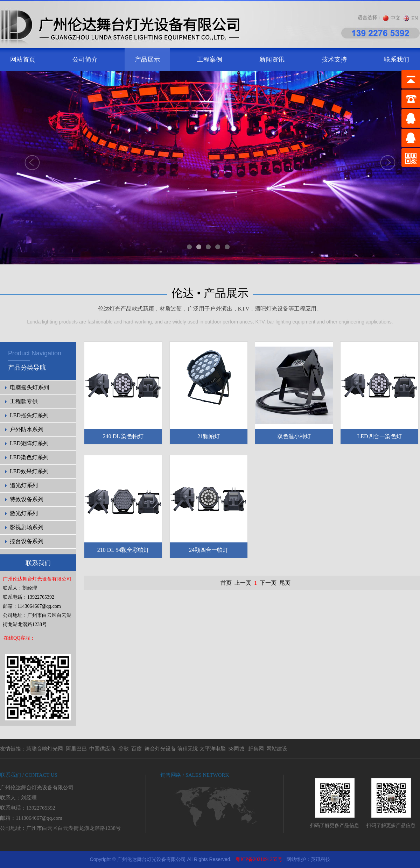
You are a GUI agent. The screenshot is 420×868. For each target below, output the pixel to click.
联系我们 (397, 59)
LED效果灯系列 (29, 471)
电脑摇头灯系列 (29, 387)
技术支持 (334, 59)
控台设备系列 (27, 541)
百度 (136, 749)
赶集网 (256, 749)
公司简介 (85, 59)
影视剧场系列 (27, 527)
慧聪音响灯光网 (45, 749)
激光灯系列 (24, 513)
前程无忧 (188, 749)
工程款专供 (24, 401)
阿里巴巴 (76, 749)
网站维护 (296, 859)
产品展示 (147, 59)
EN (415, 18)
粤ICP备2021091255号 (259, 859)
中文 (395, 18)
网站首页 (23, 59)
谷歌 (124, 749)
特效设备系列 (27, 499)
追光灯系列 (24, 485)
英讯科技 (321, 859)
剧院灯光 (0, 851)
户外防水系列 (27, 429)
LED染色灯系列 (29, 457)
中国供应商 (102, 749)
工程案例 (210, 59)
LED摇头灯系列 (29, 415)
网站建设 (277, 749)
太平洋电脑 (213, 749)
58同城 (236, 749)
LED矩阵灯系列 (29, 443)
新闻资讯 (272, 59)
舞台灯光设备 (160, 749)
